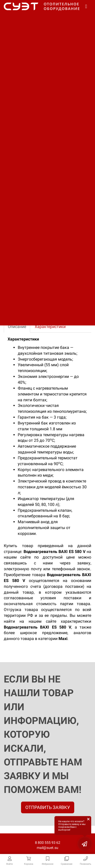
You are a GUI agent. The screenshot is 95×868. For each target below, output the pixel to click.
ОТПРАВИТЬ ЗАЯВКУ (48, 807)
